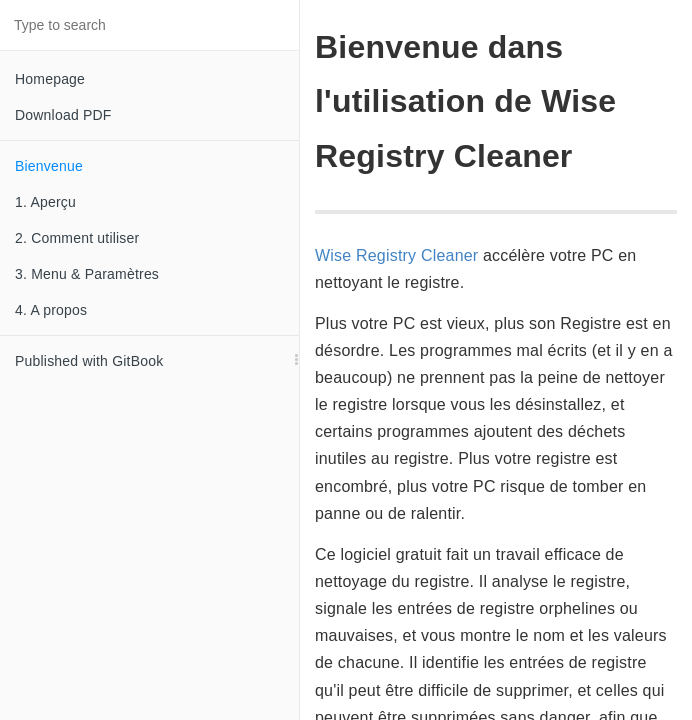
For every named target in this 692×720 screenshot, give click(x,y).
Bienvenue (49, 166)
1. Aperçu (45, 202)
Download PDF (63, 115)
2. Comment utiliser (77, 238)
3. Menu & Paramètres (87, 274)
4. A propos (51, 310)
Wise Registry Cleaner (396, 255)
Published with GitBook (89, 361)
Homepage (50, 79)
